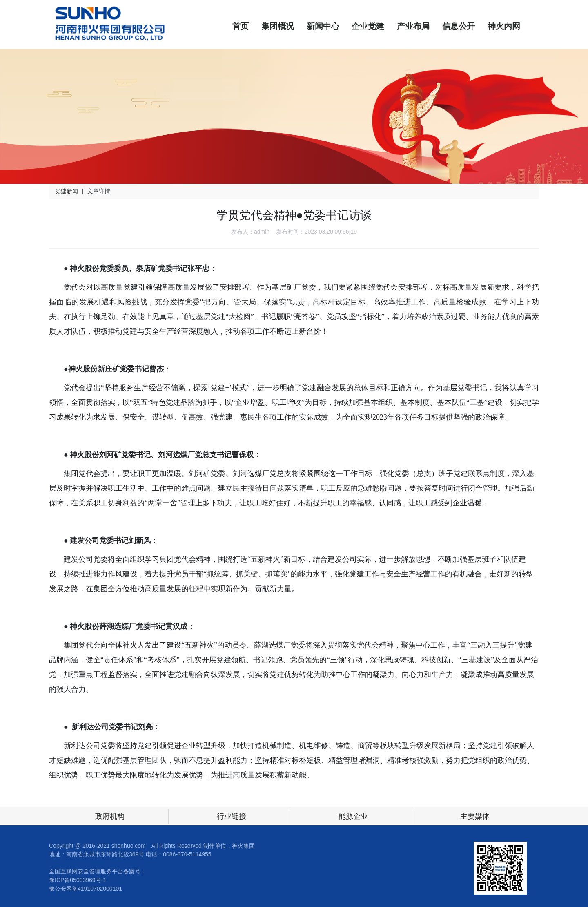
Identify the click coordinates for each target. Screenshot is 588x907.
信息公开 (459, 26)
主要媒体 (475, 816)
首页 (241, 26)
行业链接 (232, 816)
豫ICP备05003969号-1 (78, 880)
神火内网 (504, 26)
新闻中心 (323, 26)
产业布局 (413, 26)
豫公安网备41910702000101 (86, 889)
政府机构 (110, 816)
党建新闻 (67, 191)
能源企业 (353, 816)
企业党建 (368, 26)
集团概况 (278, 26)
